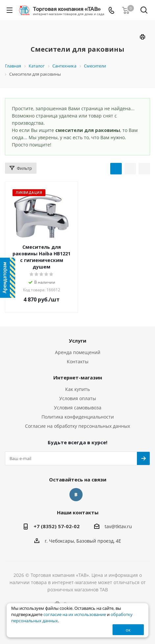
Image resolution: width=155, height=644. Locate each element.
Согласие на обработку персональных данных (77, 426)
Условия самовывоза (78, 408)
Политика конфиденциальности (78, 417)
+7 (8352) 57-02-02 (57, 526)
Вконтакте (76, 495)
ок (128, 630)
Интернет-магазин (78, 377)
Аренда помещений (78, 352)
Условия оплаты (78, 398)
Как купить (77, 389)
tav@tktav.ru (118, 526)
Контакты (78, 361)
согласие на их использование (75, 615)
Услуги (77, 341)
